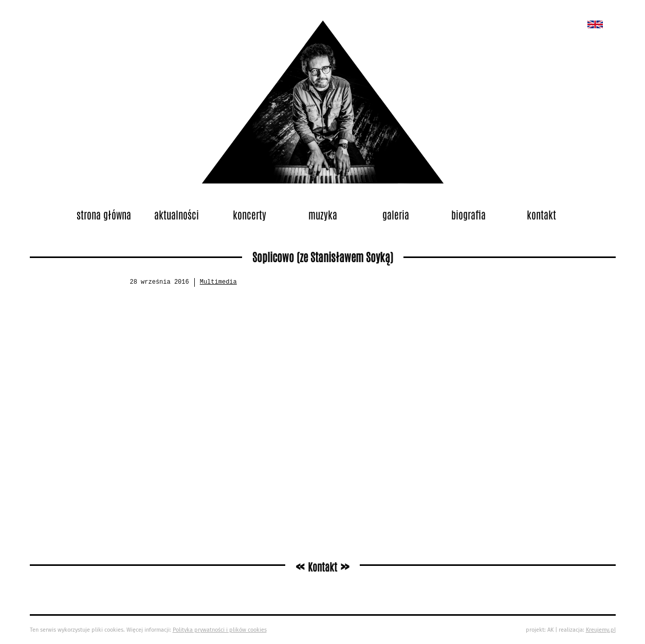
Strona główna (104, 214)
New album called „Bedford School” (595, 24)
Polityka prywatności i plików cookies (220, 630)
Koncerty (250, 214)
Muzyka (323, 214)
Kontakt (541, 214)
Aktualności (177, 214)
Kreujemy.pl (601, 630)
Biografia (468, 214)
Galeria (396, 214)
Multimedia (218, 282)
